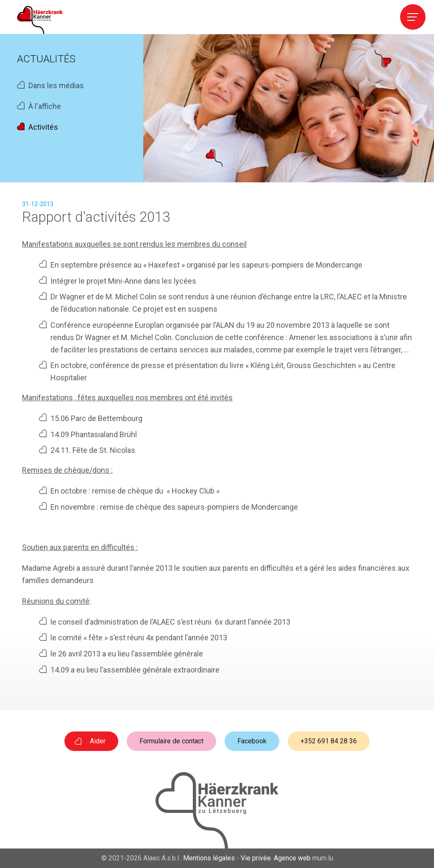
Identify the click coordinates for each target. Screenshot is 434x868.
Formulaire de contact (171, 741)
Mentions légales (209, 858)
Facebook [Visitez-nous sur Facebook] (252, 741)
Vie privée (256, 858)
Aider (98, 741)
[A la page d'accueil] (40, 20)
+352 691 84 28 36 (329, 741)
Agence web (292, 858)
